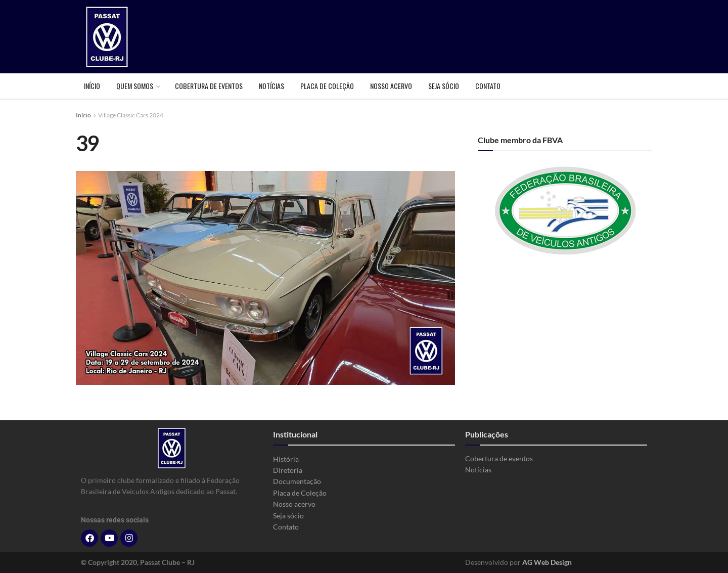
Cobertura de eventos (209, 86)
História (286, 459)
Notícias (271, 86)
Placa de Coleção (327, 86)
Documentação (297, 481)
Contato (488, 86)
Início (92, 86)
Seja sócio (444, 86)
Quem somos (135, 86)
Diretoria (288, 470)
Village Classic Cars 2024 (131, 115)
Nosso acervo (391, 86)
